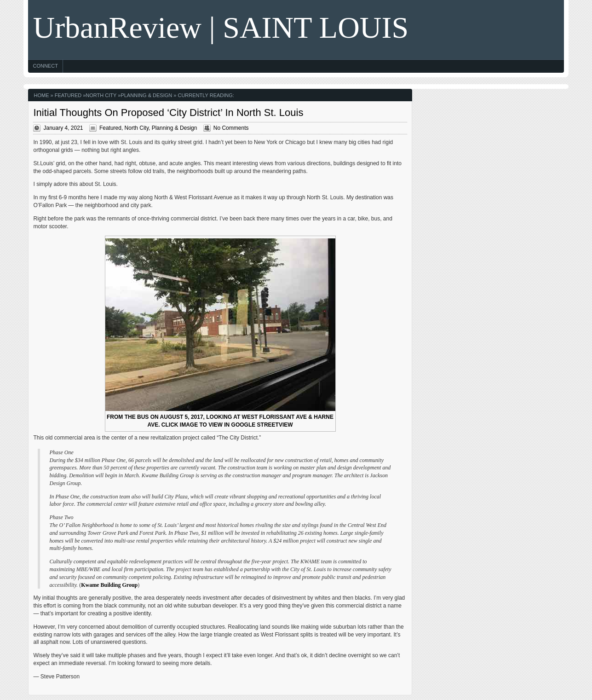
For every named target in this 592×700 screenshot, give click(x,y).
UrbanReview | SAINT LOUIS (221, 27)
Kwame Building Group (109, 585)
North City (101, 95)
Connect (45, 66)
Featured (68, 95)
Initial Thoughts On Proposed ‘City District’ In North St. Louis (168, 113)
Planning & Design (146, 95)
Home (41, 95)
